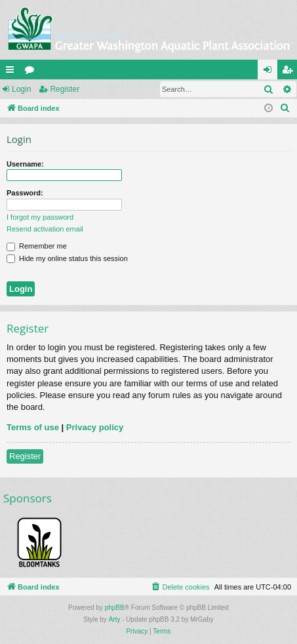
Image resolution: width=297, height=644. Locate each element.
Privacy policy (95, 427)
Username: (25, 164)
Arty (115, 619)
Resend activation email (45, 229)
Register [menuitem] (290, 72)
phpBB (115, 608)
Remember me (37, 246)
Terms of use (33, 427)
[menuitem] (285, 108)
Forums (32, 72)
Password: (25, 193)
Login (21, 89)
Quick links (12, 72)
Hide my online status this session (67, 258)
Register (65, 89)
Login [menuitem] (270, 72)
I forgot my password (40, 217)
